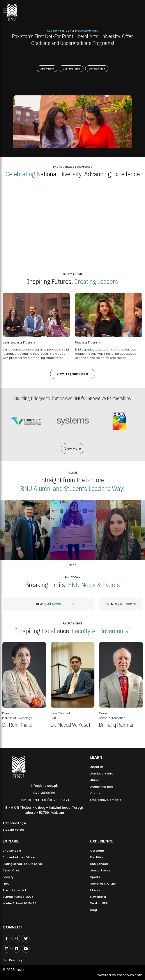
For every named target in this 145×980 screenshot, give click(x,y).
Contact (96, 793)
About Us (97, 767)
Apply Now (47, 69)
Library (95, 890)
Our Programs (71, 69)
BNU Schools (12, 851)
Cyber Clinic (11, 870)
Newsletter (98, 897)
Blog (94, 910)
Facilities (97, 857)
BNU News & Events (94, 585)
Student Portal (13, 830)
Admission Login (14, 823)
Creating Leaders (96, 281)
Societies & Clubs (103, 884)
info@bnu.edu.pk (44, 786)
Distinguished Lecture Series (23, 864)
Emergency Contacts (106, 800)
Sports (95, 877)
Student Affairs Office (19, 857)
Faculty (8, 877)
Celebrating (20, 174)
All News (54, 604)
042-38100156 (44, 793)
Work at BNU (99, 903)
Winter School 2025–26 (19, 903)
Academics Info (102, 787)
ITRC (6, 884)
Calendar (97, 851)
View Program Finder (73, 374)
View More (73, 449)
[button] (71, 565)
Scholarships (97, 69)
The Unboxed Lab (15, 890)
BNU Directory (13, 960)
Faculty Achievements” (101, 631)
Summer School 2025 (18, 897)
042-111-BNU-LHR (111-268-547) (44, 800)
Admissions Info (102, 773)
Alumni (95, 780)
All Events (127, 604)
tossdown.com (130, 975)
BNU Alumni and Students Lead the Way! (72, 488)
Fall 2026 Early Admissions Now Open (73, 31)
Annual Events (100, 870)
